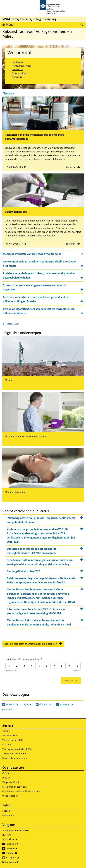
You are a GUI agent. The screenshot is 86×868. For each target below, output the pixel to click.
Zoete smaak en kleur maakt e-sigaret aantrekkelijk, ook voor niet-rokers (39, 264)
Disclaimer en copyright (14, 787)
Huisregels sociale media (15, 758)
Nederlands (8, 815)
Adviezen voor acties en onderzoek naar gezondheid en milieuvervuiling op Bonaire (36, 299)
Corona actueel (20, 73)
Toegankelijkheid (11, 782)
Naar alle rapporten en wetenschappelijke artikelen (31, 644)
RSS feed (7, 835)
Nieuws (8, 93)
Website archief (10, 796)
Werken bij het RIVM (13, 740)
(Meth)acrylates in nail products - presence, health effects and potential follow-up (41, 520)
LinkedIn (18, 849)
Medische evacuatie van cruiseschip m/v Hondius (32, 254)
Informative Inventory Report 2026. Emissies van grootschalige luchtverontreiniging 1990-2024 (36, 611)
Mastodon (19, 862)
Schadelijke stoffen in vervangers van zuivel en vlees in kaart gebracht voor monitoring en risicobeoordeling (40, 562)
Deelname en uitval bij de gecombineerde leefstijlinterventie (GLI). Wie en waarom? (32, 551)
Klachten (7, 744)
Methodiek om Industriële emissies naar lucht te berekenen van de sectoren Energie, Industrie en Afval (39, 622)
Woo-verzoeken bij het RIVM (17, 749)
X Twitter (18, 839)
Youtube (18, 853)
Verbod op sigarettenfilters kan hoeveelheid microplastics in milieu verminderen (39, 311)
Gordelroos (18, 69)
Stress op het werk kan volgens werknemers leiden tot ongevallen (35, 287)
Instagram (19, 858)
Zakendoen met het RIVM (15, 754)
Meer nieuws (12, 324)
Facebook (19, 844)
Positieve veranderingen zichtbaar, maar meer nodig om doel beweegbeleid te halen (39, 275)
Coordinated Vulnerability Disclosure (21, 791)
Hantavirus (17, 62)
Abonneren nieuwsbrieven (16, 830)
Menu (10, 25)
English (6, 811)
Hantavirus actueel (21, 66)
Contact (6, 731)
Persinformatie (10, 735)
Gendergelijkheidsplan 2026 (23, 571)
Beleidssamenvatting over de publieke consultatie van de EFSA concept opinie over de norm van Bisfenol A (41, 580)
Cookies (6, 773)
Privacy (6, 778)
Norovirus (17, 77)
